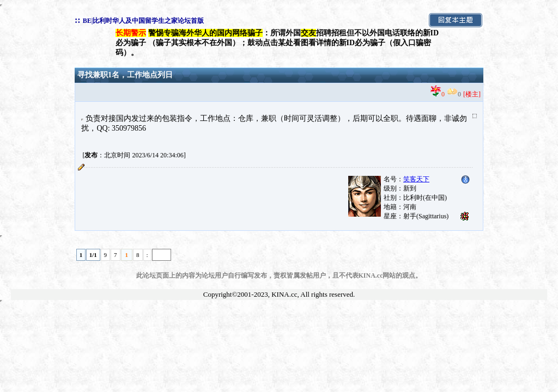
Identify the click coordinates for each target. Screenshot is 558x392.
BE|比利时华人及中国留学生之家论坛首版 (144, 21)
